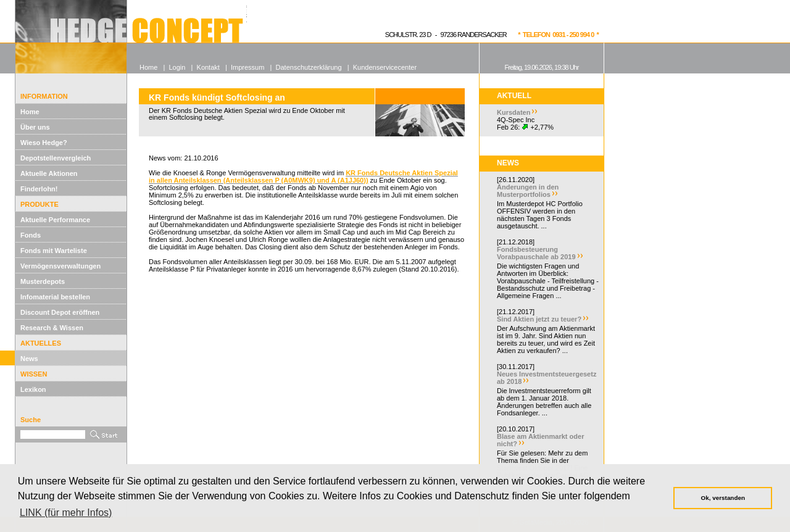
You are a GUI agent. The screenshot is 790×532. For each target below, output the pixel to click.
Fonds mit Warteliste (54, 251)
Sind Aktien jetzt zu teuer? (539, 319)
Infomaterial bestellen (55, 297)
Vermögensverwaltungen (60, 266)
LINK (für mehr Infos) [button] (66, 513)
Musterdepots (43, 281)
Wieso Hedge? (44, 143)
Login (177, 67)
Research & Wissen (52, 328)
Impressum (247, 67)
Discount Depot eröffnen (60, 312)
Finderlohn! (39, 189)
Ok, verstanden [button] (723, 498)
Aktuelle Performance (55, 220)
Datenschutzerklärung (309, 67)
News (29, 359)
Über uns (35, 127)
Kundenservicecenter (385, 67)
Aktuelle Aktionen (49, 173)
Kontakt (208, 67)
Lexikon (33, 389)
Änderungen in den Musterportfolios (528, 191)
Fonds (31, 235)
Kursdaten (513, 112)
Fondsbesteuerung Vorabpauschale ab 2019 (536, 253)
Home (30, 112)
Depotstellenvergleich (56, 158)
